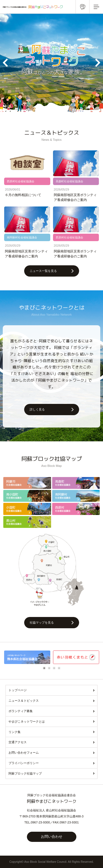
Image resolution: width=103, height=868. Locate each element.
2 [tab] (50, 668)
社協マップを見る (42, 622)
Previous (5, 63)
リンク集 (15, 732)
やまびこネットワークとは (27, 721)
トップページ (18, 690)
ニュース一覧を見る (43, 271)
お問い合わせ (52, 837)
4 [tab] (60, 668)
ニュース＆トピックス (24, 701)
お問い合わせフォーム (24, 753)
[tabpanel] (27, 657)
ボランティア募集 (21, 711)
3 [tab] (55, 668)
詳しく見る (37, 409)
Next (98, 63)
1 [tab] (45, 668)
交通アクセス (18, 742)
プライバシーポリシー (24, 763)
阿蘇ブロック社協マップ (25, 773)
